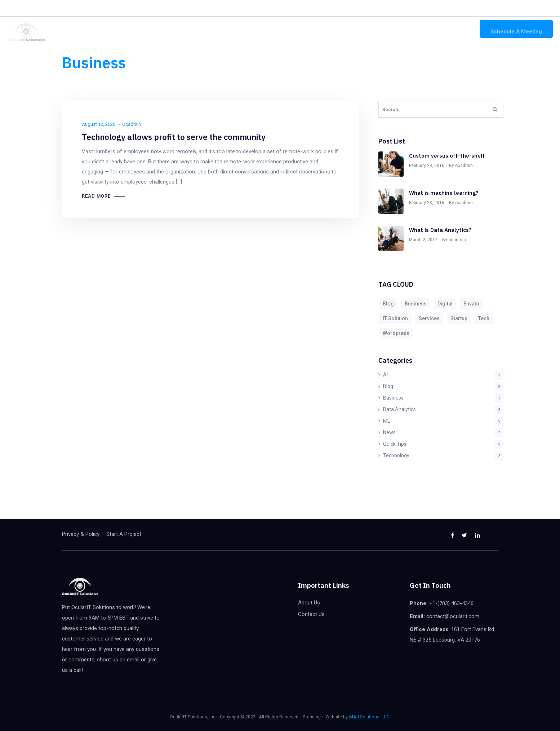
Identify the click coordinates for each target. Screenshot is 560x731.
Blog (388, 386)
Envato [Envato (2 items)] (471, 304)
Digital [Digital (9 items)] (445, 304)
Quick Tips (395, 444)
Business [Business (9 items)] (416, 304)
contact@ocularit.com (450, 8)
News (389, 432)
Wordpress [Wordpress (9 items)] (396, 333)
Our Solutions (374, 29)
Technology (396, 455)
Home (337, 29)
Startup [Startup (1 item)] (459, 318)
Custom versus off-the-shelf (447, 156)
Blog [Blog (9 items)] (388, 304)
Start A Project (124, 534)
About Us (414, 29)
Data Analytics (399, 409)
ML (386, 421)
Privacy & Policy (81, 534)
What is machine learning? (444, 193)
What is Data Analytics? (440, 230)
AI (385, 375)
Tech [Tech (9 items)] (484, 318)
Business (393, 398)
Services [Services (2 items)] (429, 318)
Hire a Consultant (126, 8)
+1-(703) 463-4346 (389, 8)
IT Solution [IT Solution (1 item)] (395, 318)
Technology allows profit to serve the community (174, 137)
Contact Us (453, 29)
